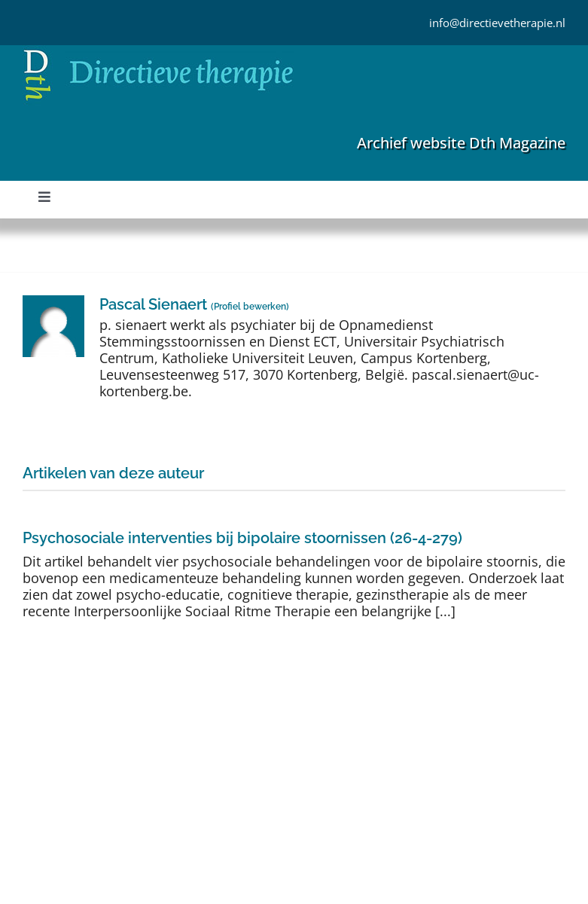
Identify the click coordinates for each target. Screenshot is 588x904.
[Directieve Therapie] (158, 52)
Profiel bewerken (250, 307)
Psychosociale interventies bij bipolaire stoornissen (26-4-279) (242, 538)
